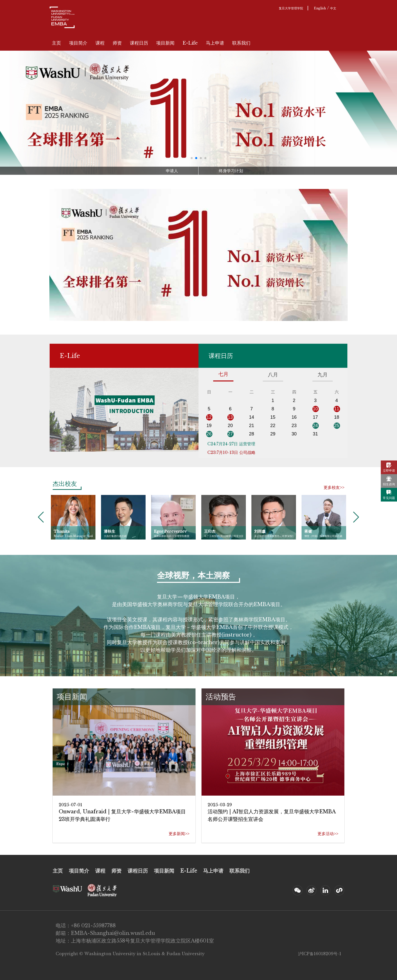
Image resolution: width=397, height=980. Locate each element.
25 (336, 426)
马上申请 (215, 43)
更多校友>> (334, 487)
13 (230, 417)
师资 (117, 43)
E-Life (190, 43)
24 (315, 426)
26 (209, 434)
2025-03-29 (220, 805)
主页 (56, 43)
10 (315, 409)
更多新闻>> (179, 834)
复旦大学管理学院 (291, 8)
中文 (333, 8)
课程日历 (139, 43)
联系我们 (241, 43)
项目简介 (78, 43)
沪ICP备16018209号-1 (320, 954)
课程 (100, 43)
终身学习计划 (231, 171)
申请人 (172, 171)
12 (209, 417)
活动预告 (221, 697)
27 (230, 434)
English (320, 8)
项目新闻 (165, 43)
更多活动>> (328, 834)
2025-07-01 (71, 805)
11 (336, 409)
